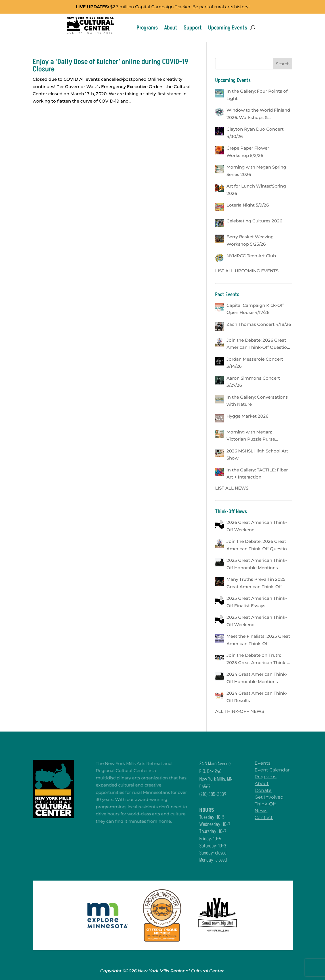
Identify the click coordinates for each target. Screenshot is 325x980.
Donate (267, 790)
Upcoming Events (228, 28)
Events (267, 763)
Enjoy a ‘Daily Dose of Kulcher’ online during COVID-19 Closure (110, 65)
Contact (268, 818)
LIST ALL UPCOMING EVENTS (247, 271)
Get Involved (273, 797)
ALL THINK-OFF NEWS (240, 711)
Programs (147, 28)
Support (193, 28)
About (171, 28)
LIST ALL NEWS (232, 488)
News (265, 811)
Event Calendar (276, 770)
